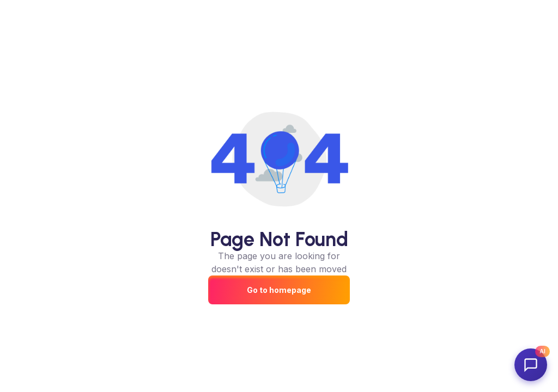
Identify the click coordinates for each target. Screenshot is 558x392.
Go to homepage (279, 290)
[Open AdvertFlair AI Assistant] (531, 365)
